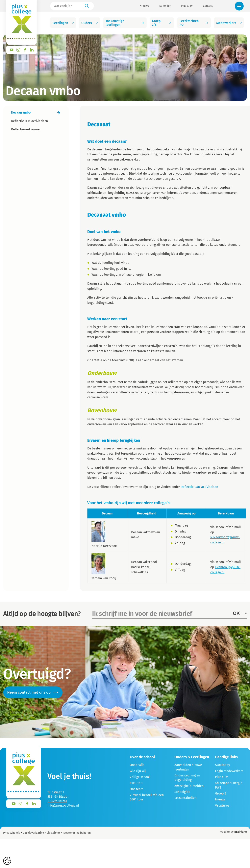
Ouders (90, 23)
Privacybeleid (12, 833)
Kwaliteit (136, 783)
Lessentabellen (185, 798)
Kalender (165, 6)
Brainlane (241, 832)
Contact (208, 6)
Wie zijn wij (138, 771)
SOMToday (223, 765)
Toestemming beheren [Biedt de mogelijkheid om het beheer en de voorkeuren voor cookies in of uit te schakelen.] (77, 833)
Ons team (137, 789)
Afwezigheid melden (189, 786)
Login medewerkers (229, 771)
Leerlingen (64, 23)
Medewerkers (230, 23)
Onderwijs (137, 765)
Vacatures (222, 805)
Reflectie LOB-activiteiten (199, 487)
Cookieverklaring (33, 833)
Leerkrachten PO (194, 23)
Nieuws (144, 6)
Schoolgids (182, 792)
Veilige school (140, 777)
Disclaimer (53, 833)
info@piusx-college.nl (63, 805)
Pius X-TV (187, 6)
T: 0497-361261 (57, 801)
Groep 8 (221, 793)
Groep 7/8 (162, 23)
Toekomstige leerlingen (125, 23)
